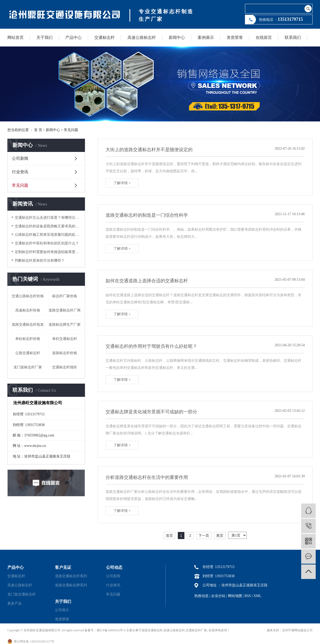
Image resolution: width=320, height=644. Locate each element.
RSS (248, 596)
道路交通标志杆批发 (28, 325)
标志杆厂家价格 (65, 296)
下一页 (204, 536)
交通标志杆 (105, 37)
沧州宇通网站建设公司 (297, 630)
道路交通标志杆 (152, 630)
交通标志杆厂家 (196, 630)
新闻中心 (177, 37)
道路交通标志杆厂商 (65, 310)
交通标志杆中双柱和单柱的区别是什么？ (47, 243)
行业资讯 (20, 172)
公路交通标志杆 (28, 353)
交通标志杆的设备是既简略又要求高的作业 (48, 226)
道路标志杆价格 (65, 353)
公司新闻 (20, 158)
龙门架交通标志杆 (22, 594)
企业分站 (218, 596)
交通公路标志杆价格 (28, 296)
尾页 (220, 536)
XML (257, 596)
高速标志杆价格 (28, 310)
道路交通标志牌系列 (71, 585)
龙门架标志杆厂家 (28, 367)
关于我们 (45, 37)
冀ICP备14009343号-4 (111, 630)
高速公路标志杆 (142, 37)
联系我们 (293, 37)
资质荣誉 (235, 37)
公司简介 (62, 610)
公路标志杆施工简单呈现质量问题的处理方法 (48, 235)
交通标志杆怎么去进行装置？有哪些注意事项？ (48, 218)
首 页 (38, 130)
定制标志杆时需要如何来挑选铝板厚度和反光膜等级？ (48, 252)
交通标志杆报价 (65, 367)
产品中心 (74, 37)
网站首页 (16, 37)
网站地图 (235, 596)
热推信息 (201, 596)
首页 (169, 536)
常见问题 (71, 130)
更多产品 (14, 603)
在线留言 (264, 37)
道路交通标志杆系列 (71, 576)
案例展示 (206, 37)
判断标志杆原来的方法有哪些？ (40, 261)
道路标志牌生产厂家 (65, 325)
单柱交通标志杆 (65, 339)
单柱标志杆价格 (28, 339)
